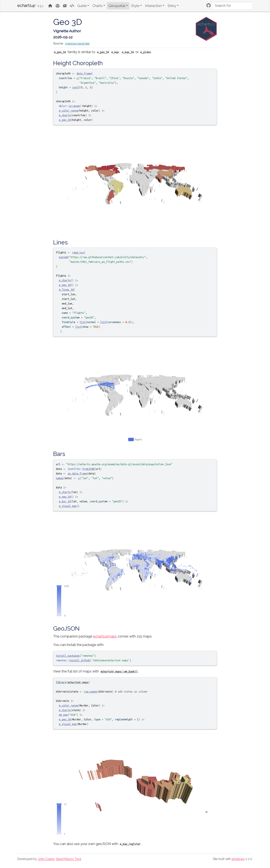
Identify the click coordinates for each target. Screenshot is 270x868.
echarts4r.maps (105, 636)
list (82, 322)
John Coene (46, 859)
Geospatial (117, 6)
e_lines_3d (66, 290)
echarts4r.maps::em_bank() (119, 671)
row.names (91, 691)
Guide (82, 6)
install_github (80, 660)
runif (76, 87)
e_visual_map (68, 506)
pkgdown (238, 859)
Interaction (153, 6)
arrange (74, 106)
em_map (63, 715)
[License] (58, 6)
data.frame (84, 73)
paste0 (63, 257)
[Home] (50, 6)
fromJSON (88, 469)
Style (135, 6)
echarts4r (26, 5)
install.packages (68, 656)
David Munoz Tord (68, 859)
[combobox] (232, 6)
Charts (97, 6)
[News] (65, 6)
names (60, 478)
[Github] (209, 5)
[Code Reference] (72, 6)
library (61, 682)
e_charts (65, 115)
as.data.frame (77, 473)
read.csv (78, 252)
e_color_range (68, 111)
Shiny (172, 6)
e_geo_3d (65, 120)
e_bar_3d (65, 501)
